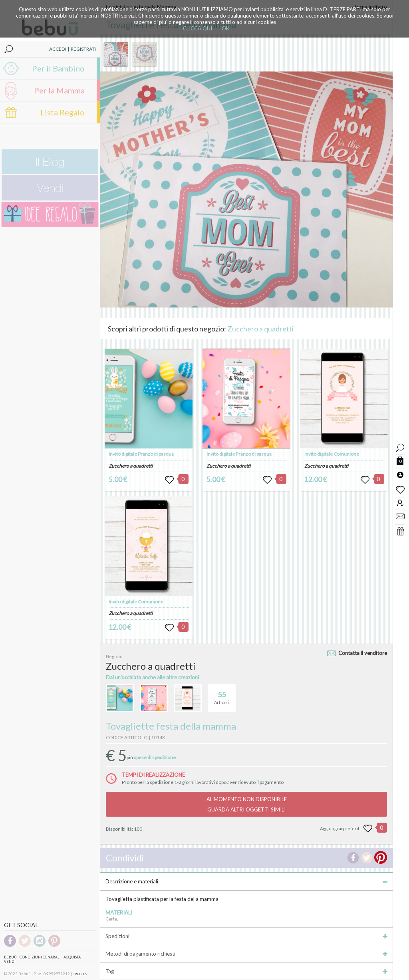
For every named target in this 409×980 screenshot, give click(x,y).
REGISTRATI (83, 49)
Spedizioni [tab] (246, 936)
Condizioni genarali (40, 957)
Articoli (221, 694)
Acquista (72, 957)
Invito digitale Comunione (136, 602)
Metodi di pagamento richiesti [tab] (246, 954)
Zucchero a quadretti (260, 329)
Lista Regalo (63, 112)
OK (225, 28)
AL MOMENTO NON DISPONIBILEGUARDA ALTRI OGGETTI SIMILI (247, 804)
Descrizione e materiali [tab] (246, 881)
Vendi (10, 961)
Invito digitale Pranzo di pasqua (141, 454)
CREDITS (80, 974)
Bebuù (10, 957)
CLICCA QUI (198, 28)
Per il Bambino (58, 68)
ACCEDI (58, 49)
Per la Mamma (59, 90)
